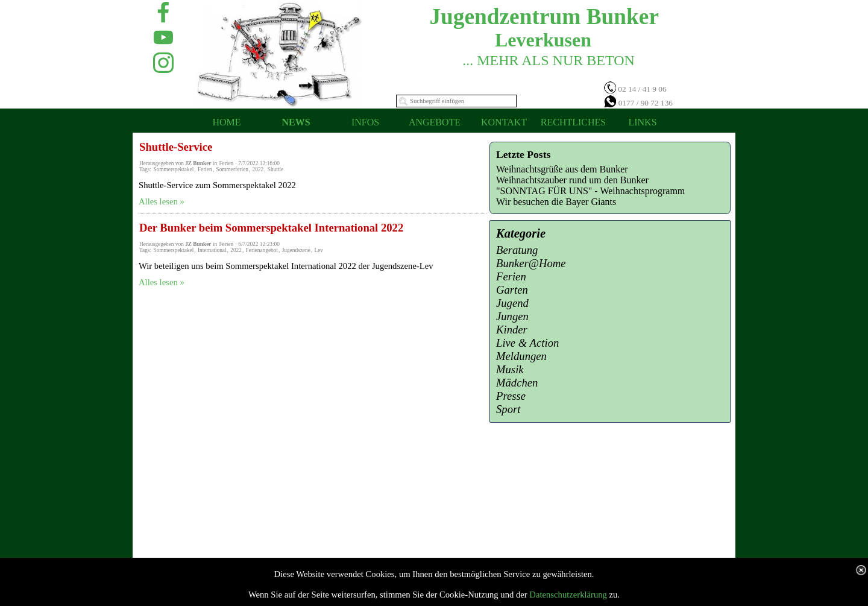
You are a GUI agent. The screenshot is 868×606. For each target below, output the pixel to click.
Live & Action (527, 343)
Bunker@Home (531, 263)
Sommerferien (232, 169)
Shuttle (275, 169)
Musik (510, 369)
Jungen (512, 316)
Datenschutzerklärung (568, 595)
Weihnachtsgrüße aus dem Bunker (562, 169)
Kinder (512, 330)
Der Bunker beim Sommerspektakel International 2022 (271, 228)
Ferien (205, 169)
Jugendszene (296, 250)
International (212, 250)
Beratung (517, 250)
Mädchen (517, 383)
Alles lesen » (162, 201)
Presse (511, 396)
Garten (512, 290)
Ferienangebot (262, 250)
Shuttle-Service (176, 147)
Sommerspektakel (173, 169)
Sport (508, 409)
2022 (258, 169)
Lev (319, 250)
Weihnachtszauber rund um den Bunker (572, 180)
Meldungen (521, 356)
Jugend (512, 303)
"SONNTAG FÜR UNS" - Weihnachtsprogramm (590, 191)
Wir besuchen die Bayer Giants (556, 202)
